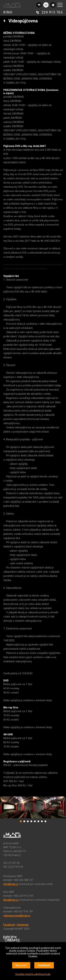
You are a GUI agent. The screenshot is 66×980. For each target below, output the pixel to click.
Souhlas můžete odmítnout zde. (33, 974)
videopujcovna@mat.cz (17, 916)
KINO (8, 12)
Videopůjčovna (21, 21)
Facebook (9, 925)
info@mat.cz (11, 884)
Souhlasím (44, 965)
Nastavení (21, 965)
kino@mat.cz (11, 900)
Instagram (23, 925)
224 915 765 (52, 12)
